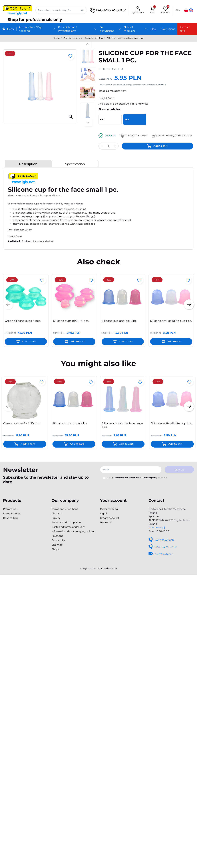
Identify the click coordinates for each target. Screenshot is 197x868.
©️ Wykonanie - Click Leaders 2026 (99, 568)
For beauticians (72, 38)
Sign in (104, 514)
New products (12, 514)
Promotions (10, 509)
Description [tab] (28, 164)
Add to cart (161, 146)
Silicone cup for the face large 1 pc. (122, 425)
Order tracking (109, 509)
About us (57, 514)
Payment (57, 536)
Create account (110, 518)
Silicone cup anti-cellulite (119, 321)
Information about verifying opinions (74, 531)
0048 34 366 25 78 (163, 547)
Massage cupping (93, 38)
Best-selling (10, 518)
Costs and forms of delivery (68, 527)
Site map (57, 545)
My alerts (106, 522)
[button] (152, 10)
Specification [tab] (75, 164)
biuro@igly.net (161, 554)
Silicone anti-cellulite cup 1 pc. (171, 321)
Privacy (56, 518)
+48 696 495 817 (107, 10)
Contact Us (58, 540)
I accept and (137, 477)
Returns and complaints (66, 522)
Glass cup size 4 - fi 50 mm (22, 423)
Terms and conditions (65, 509)
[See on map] (157, 528)
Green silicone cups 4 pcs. (23, 321)
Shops (55, 549)
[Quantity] (109, 146)
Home (56, 38)
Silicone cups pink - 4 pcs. (71, 321)
